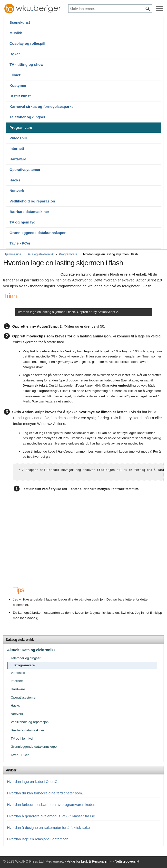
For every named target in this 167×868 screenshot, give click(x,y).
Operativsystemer (25, 170)
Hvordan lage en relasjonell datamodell (39, 839)
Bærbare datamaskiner (29, 212)
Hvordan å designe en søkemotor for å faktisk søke (48, 828)
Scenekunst (20, 22)
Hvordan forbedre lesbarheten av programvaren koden (51, 805)
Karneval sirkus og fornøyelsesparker (42, 106)
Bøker (15, 54)
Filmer (15, 75)
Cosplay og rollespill (27, 43)
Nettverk (17, 191)
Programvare (21, 128)
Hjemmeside (12, 254)
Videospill (18, 138)
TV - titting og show (26, 64)
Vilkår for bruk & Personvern (88, 861)
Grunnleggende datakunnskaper (38, 233)
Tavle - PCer (20, 243)
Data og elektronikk (40, 254)
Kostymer (18, 85)
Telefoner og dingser (27, 117)
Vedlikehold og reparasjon (32, 201)
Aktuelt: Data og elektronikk (31, 650)
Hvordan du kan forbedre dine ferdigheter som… (46, 793)
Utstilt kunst (20, 96)
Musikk (16, 33)
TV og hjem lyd (23, 222)
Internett (17, 149)
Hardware (18, 159)
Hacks (15, 180)
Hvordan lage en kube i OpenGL (33, 782)
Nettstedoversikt (127, 861)
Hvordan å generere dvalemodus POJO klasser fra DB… (53, 816)
